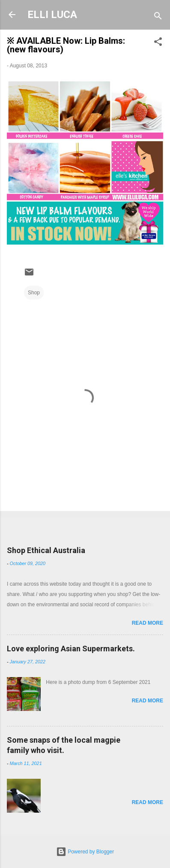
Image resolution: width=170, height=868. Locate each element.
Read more (148, 623)
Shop (34, 293)
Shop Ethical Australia (46, 550)
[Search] (158, 17)
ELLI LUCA (52, 15)
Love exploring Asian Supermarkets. (71, 649)
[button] (158, 43)
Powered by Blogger (85, 852)
